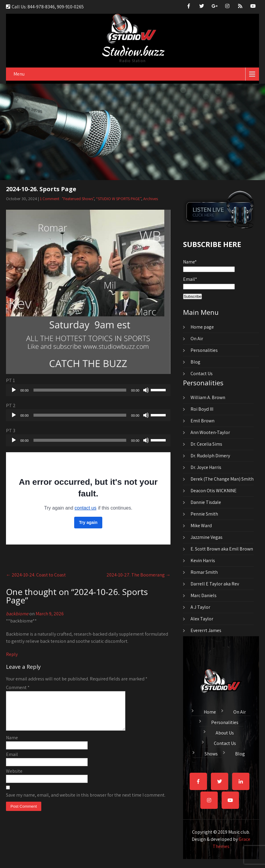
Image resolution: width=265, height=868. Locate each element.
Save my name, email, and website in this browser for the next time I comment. (86, 802)
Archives (151, 199)
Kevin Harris (203, 560)
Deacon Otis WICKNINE (214, 491)
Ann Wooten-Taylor (210, 432)
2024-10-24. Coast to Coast (36, 575)
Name (12, 745)
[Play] (14, 390)
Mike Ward (201, 526)
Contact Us (202, 374)
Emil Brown (202, 421)
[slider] (80, 390)
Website (14, 778)
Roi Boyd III (202, 409)
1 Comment (50, 199)
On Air (197, 339)
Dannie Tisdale (206, 502)
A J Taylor (200, 607)
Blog (195, 362)
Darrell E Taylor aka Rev (215, 584)
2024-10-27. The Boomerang (138, 575)
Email (12, 762)
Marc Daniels (204, 595)
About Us (225, 732)
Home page (202, 327)
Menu (19, 74)
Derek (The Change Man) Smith (222, 479)
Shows (211, 753)
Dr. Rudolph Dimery (210, 456)
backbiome (17, 614)
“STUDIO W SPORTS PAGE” (119, 199)
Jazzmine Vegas (207, 537)
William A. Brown (208, 397)
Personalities (204, 350)
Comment (18, 687)
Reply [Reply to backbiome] (12, 654)
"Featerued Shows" (78, 199)
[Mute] (146, 390)
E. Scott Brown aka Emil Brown (222, 549)
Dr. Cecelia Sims (206, 444)
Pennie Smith (204, 514)
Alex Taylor (202, 619)
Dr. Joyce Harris (206, 467)
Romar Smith (204, 572)
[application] (88, 390)
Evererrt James (206, 630)
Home (210, 711)
